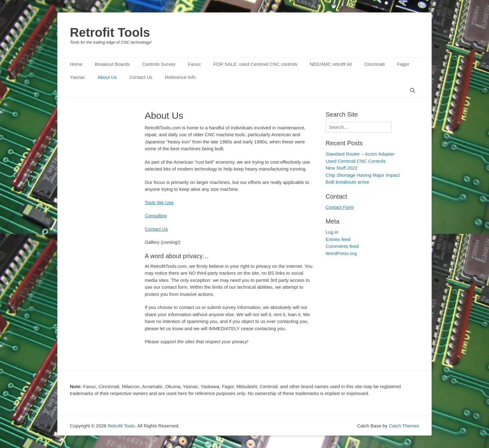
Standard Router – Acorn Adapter (360, 154)
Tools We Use (159, 202)
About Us (107, 77)
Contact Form (340, 207)
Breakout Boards (112, 64)
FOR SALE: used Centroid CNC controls (255, 64)
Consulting (156, 216)
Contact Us (141, 77)
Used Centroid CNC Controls (356, 161)
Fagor (403, 64)
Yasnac (77, 77)
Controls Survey (159, 64)
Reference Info (180, 77)
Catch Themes (404, 426)
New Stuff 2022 (341, 168)
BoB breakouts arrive (347, 182)
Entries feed (338, 239)
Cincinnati (375, 64)
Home (76, 64)
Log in (332, 232)
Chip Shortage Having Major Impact (363, 175)
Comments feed (342, 246)
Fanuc (194, 64)
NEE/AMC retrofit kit (331, 64)
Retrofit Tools (110, 32)
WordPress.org (341, 253)
